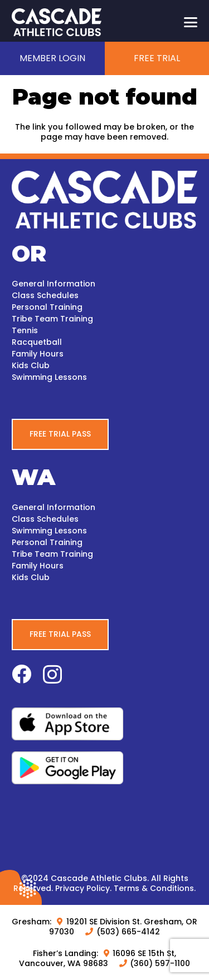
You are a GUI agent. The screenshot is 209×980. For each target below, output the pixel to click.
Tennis (25, 330)
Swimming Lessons (49, 377)
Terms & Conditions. (155, 888)
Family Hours (38, 354)
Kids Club (31, 365)
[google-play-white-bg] (104, 768)
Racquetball (37, 342)
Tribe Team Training (52, 319)
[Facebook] (21, 674)
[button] (191, 22)
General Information (54, 284)
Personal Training (47, 307)
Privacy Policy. (83, 888)
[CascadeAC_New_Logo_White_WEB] (57, 22)
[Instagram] (52, 675)
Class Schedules (45, 295)
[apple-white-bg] (104, 724)
